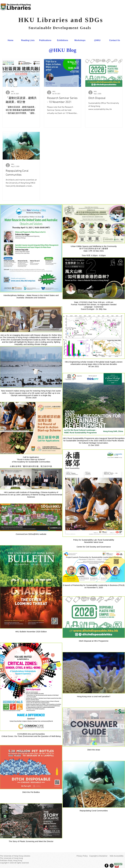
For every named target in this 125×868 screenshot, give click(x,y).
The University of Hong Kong (11, 858)
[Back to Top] (118, 864)
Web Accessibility (117, 856)
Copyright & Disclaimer (98, 856)
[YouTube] (117, 866)
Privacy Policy (82, 856)
